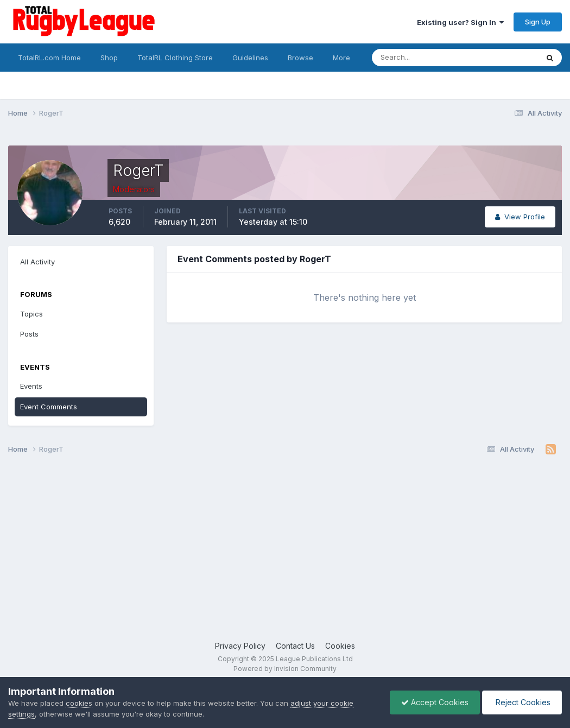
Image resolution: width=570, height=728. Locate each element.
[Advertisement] (285, 553)
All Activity (37, 262)
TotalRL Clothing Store (175, 58)
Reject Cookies (522, 702)
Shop (109, 58)
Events (31, 386)
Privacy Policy (240, 646)
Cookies (340, 646)
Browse (300, 58)
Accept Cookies (435, 702)
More (341, 58)
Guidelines (250, 58)
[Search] (425, 58)
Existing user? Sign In (460, 22)
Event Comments (49, 407)
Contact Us (295, 646)
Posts (29, 334)
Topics (31, 314)
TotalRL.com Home (49, 58)
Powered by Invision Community (285, 669)
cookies (79, 703)
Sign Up (538, 22)
